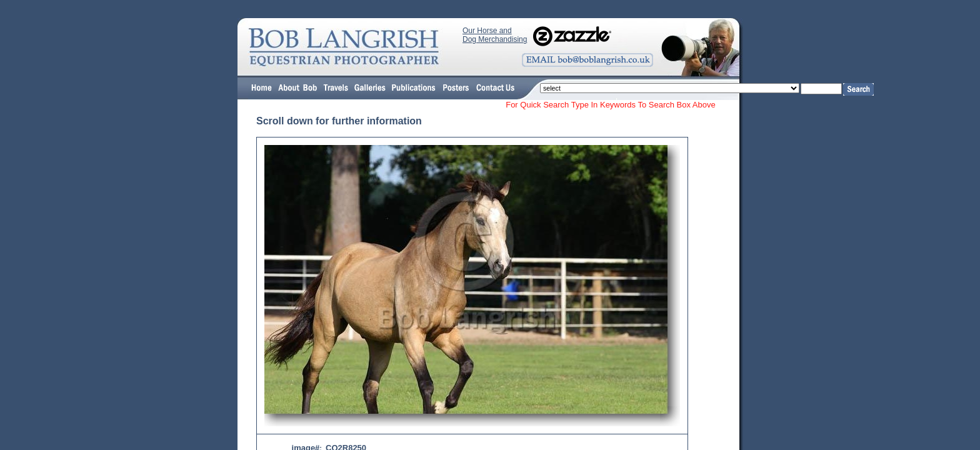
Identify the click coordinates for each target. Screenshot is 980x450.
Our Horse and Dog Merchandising (495, 35)
